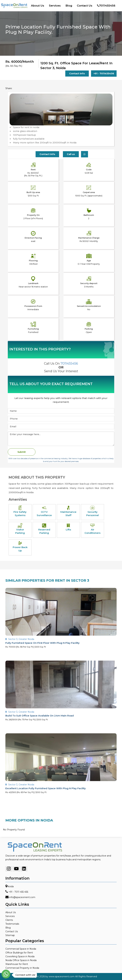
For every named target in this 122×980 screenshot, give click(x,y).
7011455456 (106, 6)
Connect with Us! (25, 975)
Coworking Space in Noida (20, 956)
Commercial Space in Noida (21, 949)
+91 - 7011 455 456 (18, 892)
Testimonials (12, 924)
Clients (9, 920)
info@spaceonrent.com (22, 897)
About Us (38, 6)
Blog (69, 6)
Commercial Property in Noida (22, 968)
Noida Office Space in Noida (21, 960)
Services (55, 6)
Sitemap (10, 935)
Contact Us (85, 6)
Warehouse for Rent (17, 964)
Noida (10, 886)
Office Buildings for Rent (19, 953)
